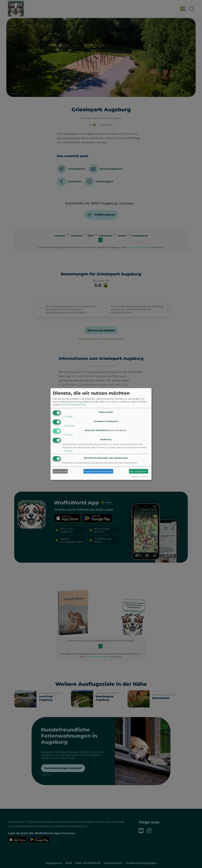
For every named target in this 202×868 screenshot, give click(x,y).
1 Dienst (67, 416)
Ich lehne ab (60, 471)
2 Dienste (68, 425)
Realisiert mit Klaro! (140, 477)
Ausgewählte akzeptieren (98, 471)
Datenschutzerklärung (73, 404)
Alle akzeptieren (138, 471)
